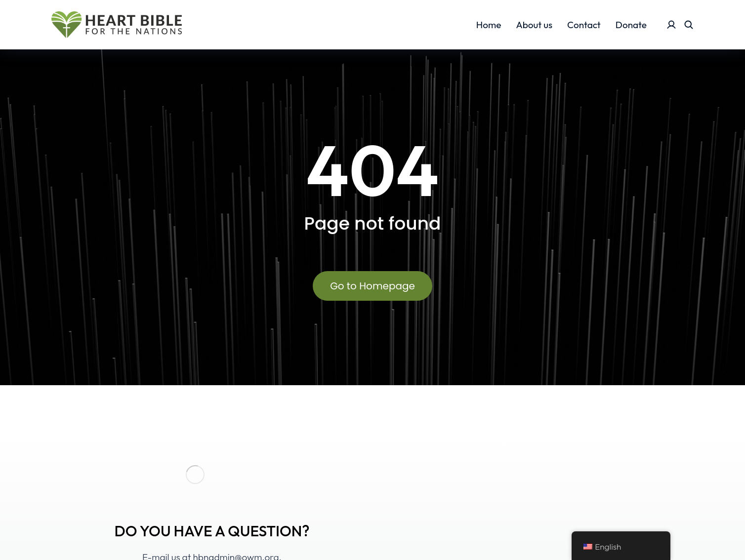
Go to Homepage (372, 286)
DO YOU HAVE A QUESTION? (212, 531)
